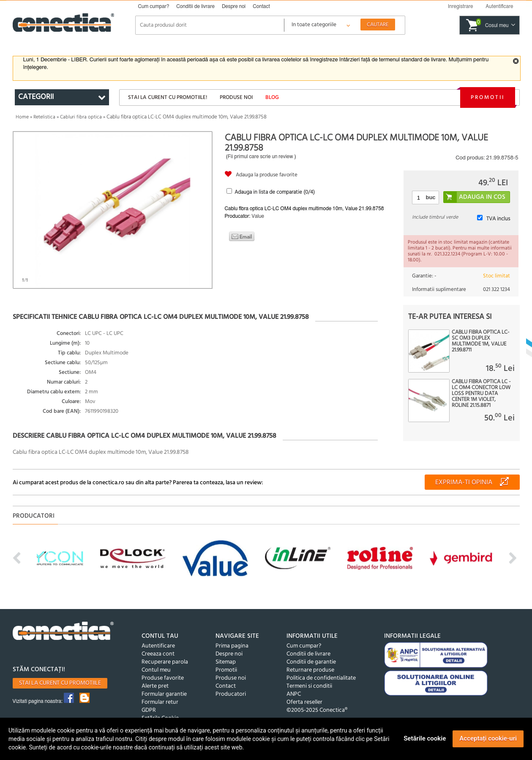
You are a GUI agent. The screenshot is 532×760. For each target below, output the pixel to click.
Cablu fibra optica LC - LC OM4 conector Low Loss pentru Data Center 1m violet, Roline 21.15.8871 (481, 394)
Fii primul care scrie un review (261, 156)
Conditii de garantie (311, 662)
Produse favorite (163, 678)
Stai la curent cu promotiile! (168, 97)
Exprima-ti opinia (464, 483)
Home (22, 117)
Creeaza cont (158, 654)
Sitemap (226, 662)
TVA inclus (498, 219)
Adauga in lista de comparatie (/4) (275, 192)
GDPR (149, 710)
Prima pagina (232, 646)
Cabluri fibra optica (81, 117)
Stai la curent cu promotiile (60, 683)
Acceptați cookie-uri (488, 738)
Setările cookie (425, 738)
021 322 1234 (497, 289)
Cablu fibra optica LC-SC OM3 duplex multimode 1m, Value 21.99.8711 (480, 341)
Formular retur (160, 702)
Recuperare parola (165, 662)
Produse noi (236, 97)
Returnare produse (310, 670)
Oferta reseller (304, 702)
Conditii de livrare (195, 6)
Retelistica (44, 117)
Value (258, 216)
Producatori (231, 694)
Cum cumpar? (154, 6)
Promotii (488, 97)
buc (430, 197)
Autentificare (158, 646)
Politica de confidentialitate (321, 678)
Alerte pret (155, 686)
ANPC (294, 694)
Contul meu (156, 670)
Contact (261, 6)
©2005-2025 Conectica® (317, 710)
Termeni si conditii (309, 686)
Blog (272, 97)
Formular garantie (164, 694)
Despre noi (234, 6)
